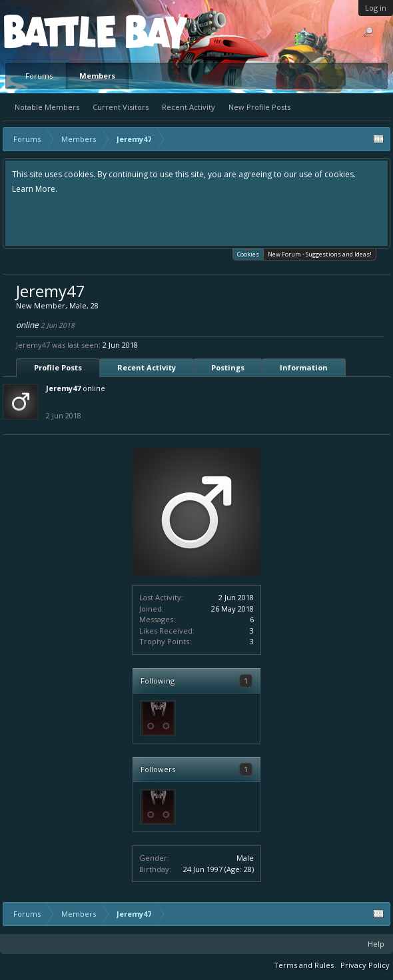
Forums (39, 76)
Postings (228, 367)
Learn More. (35, 189)
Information (304, 367)
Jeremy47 (63, 388)
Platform (53, 31)
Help (376, 944)
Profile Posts (58, 367)
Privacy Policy (365, 965)
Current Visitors (121, 107)
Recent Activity (189, 107)
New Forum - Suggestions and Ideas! (320, 254)
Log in (376, 8)
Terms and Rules (304, 965)
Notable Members (47, 107)
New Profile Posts (259, 107)
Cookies (248, 253)
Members (97, 76)
